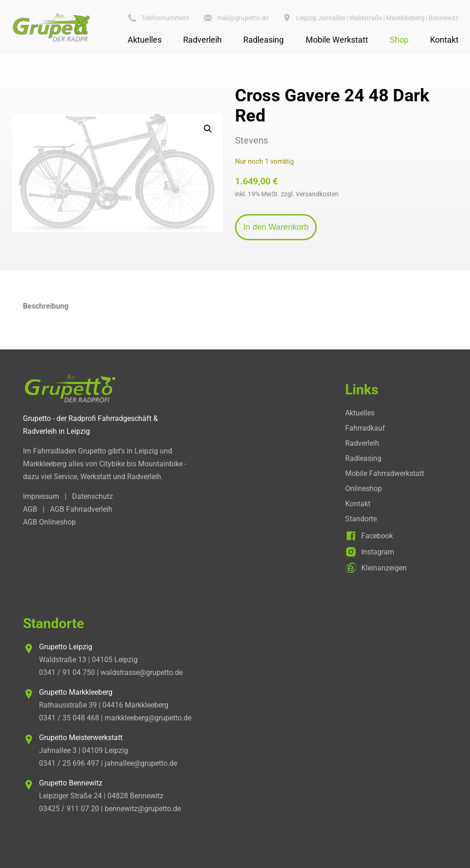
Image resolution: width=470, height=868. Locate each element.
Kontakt (444, 40)
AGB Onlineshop (49, 522)
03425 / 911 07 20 (69, 809)
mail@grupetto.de (243, 18)
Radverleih (202, 40)
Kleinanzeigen (384, 568)
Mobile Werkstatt (337, 40)
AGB (30, 509)
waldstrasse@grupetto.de (142, 672)
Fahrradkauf (365, 428)
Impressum (41, 496)
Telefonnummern (165, 18)
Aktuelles (145, 40)
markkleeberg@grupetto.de (148, 718)
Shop (399, 40)
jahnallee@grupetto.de (141, 763)
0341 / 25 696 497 (69, 763)
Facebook (377, 536)
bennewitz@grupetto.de (143, 809)
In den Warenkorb (276, 227)
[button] (208, 129)
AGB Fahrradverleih (81, 509)
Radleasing (263, 40)
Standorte (361, 519)
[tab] (235, 306)
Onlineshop (364, 489)
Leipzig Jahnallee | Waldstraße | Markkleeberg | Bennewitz (377, 18)
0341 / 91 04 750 (67, 672)
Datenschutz (92, 496)
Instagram (378, 552)
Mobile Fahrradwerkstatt (385, 473)
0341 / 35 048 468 (69, 718)
